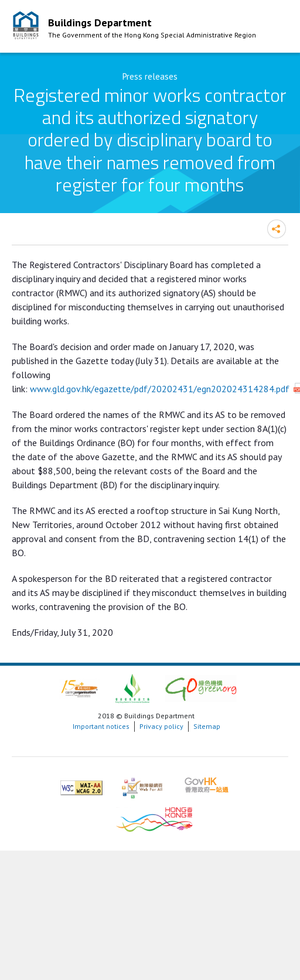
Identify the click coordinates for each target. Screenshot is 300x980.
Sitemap (207, 726)
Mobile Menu (277, 28)
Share (277, 229)
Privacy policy (161, 726)
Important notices (101, 726)
